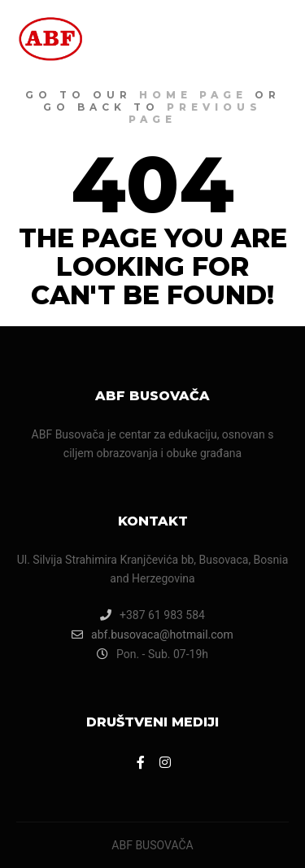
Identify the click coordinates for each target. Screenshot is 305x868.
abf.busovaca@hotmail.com (152, 635)
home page (193, 95)
